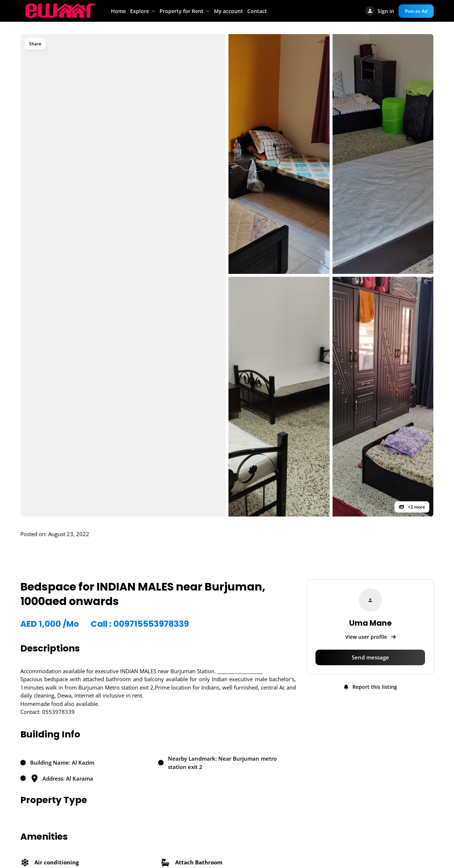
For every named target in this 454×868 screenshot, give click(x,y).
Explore (140, 11)
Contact (257, 11)
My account (228, 11)
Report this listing (370, 687)
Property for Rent (181, 11)
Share (35, 44)
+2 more (412, 507)
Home (118, 11)
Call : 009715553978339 (140, 624)
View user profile (370, 637)
